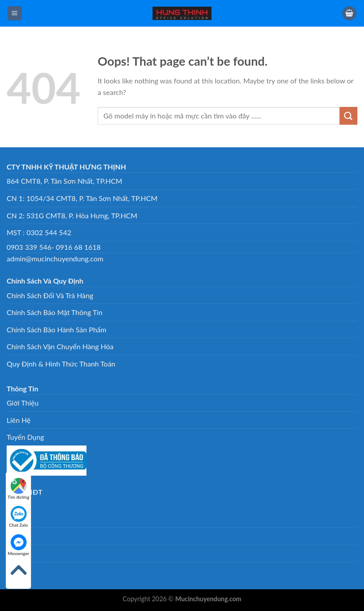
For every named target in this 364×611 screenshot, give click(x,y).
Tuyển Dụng (25, 437)
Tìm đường (18, 489)
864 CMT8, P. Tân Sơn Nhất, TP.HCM (65, 181)
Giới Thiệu (23, 403)
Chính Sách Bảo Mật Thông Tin (55, 312)
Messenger (18, 545)
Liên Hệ (19, 420)
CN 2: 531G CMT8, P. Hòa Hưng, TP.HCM (72, 215)
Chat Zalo (18, 517)
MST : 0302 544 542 (39, 232)
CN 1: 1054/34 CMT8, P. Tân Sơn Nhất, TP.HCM (82, 198)
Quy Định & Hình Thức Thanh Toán (61, 364)
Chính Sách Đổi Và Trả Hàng (50, 295)
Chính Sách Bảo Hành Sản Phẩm (57, 329)
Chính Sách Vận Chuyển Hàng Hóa (60, 346)
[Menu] (15, 14)
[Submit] (348, 116)
